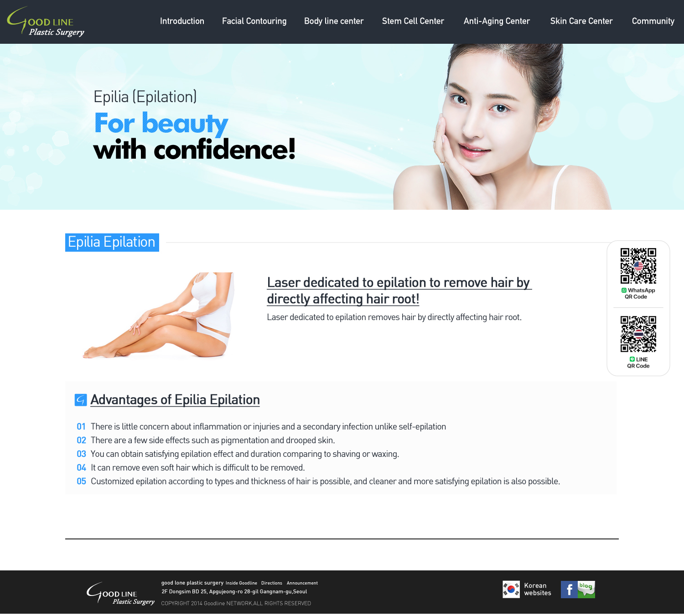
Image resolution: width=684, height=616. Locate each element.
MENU (182, 22)
